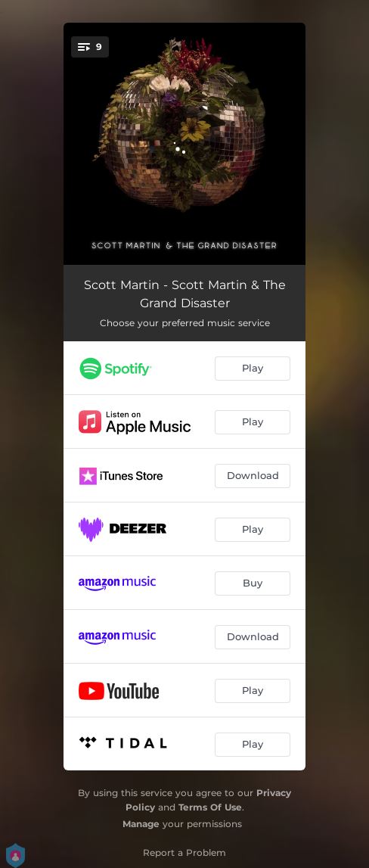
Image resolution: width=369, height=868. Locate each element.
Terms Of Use (210, 807)
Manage (141, 824)
